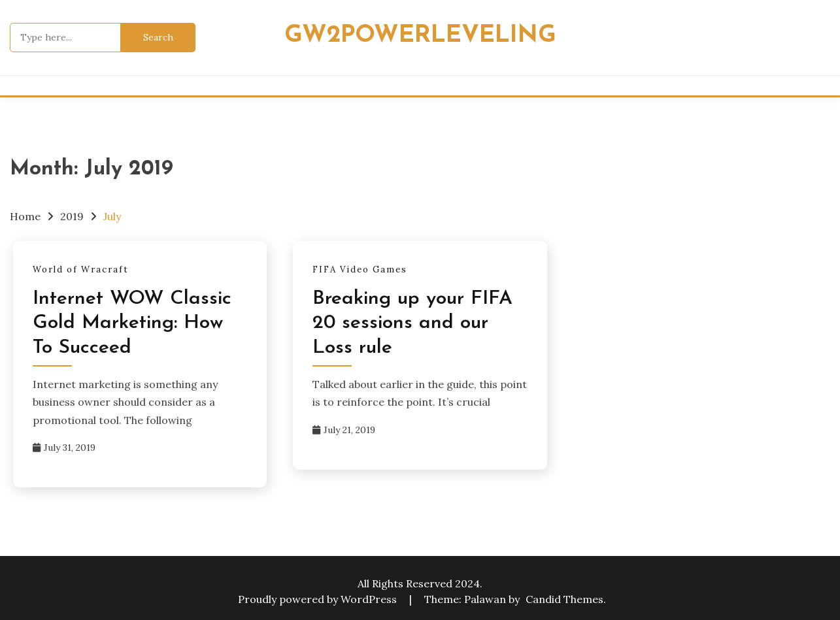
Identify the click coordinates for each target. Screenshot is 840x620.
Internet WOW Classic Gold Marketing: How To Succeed (132, 323)
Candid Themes (564, 599)
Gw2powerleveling (420, 36)
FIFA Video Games (360, 269)
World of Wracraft (81, 269)
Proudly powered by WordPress (319, 599)
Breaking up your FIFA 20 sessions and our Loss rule (412, 323)
